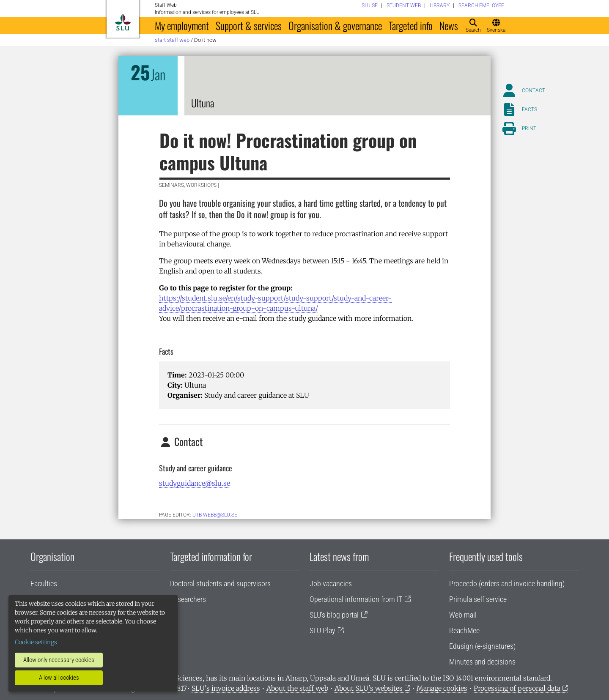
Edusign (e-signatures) (482, 646)
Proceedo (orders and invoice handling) (507, 584)
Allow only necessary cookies (59, 660)
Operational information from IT (356, 599)
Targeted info (411, 25)
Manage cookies (442, 688)
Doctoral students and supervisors (220, 584)
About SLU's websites (369, 688)
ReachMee (464, 630)
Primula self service (478, 599)
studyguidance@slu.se (195, 483)
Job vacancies (331, 584)
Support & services (249, 25)
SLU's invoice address (226, 688)
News (449, 25)
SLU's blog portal (334, 615)
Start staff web (172, 40)
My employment (182, 25)
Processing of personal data (517, 688)
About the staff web (297, 688)
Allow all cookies (59, 678)
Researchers (188, 599)
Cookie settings (36, 642)
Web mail (463, 615)
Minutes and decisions (482, 662)
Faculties (44, 584)
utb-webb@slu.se (215, 515)
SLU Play (322, 630)
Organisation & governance (335, 25)
